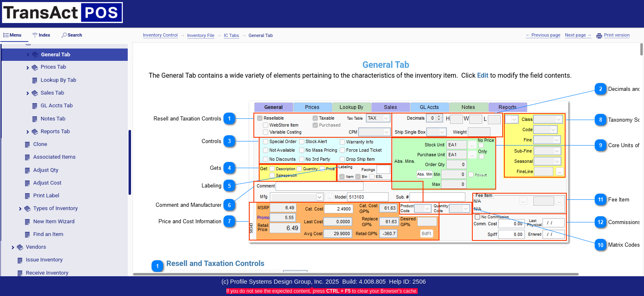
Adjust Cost (47, 183)
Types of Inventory (55, 208)
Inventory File (201, 36)
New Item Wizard (54, 221)
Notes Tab (53, 119)
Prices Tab (53, 67)
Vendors (36, 247)
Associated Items (54, 157)
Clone (40, 144)
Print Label (46, 195)
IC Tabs (231, 36)
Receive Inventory (47, 273)
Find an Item (48, 234)
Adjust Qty (46, 170)
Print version (617, 35)
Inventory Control (160, 35)
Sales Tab (52, 93)
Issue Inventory (44, 260)
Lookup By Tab (59, 80)
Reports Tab (55, 131)
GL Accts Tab (57, 105)
